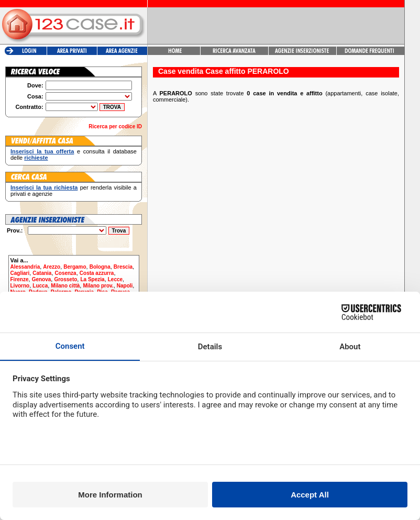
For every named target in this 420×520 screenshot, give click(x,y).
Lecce (115, 279)
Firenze (20, 279)
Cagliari (20, 273)
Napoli (125, 286)
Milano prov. (98, 286)
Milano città (65, 286)
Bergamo (75, 267)
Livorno (20, 286)
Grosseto (65, 279)
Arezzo (52, 267)
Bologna (100, 267)
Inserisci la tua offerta (42, 151)
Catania (42, 273)
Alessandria (25, 267)
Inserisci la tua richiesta (44, 187)
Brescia (123, 267)
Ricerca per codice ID (115, 126)
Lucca (40, 286)
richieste (36, 158)
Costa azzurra (97, 273)
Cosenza (66, 273)
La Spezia (92, 279)
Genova (42, 279)
